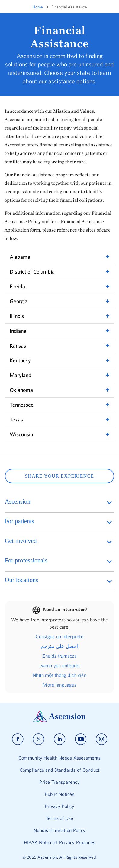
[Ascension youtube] (81, 739)
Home (38, 7)
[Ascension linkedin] (60, 739)
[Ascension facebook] (18, 739)
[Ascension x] (39, 739)
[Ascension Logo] (59, 721)
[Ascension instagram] (101, 739)
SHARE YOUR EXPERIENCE (59, 476)
